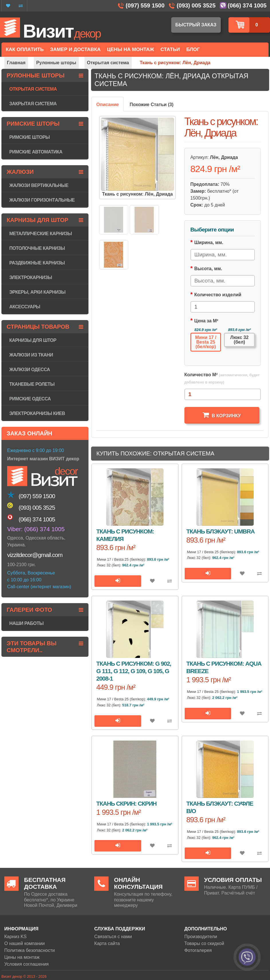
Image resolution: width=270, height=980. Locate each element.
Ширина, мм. (209, 242)
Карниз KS (15, 937)
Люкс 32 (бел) (239, 340)
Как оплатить (25, 49)
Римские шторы (29, 137)
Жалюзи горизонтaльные (42, 200)
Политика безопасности (29, 950)
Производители (201, 937)
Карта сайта (107, 943)
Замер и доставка (75, 49)
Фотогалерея (198, 950)
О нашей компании (24, 943)
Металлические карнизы (41, 234)
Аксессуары (25, 307)
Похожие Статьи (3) (152, 105)
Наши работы (26, 623)
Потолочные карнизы (37, 248)
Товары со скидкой (204, 943)
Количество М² (222, 378)
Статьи (170, 49)
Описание (107, 105)
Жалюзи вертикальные (39, 185)
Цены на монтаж (22, 957)
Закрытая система (33, 104)
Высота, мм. (208, 269)
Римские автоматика (36, 152)
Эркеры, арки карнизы (37, 292)
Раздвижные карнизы (37, 263)
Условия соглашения (26, 964)
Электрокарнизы (30, 277)
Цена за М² (206, 321)
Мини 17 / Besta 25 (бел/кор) (206, 342)
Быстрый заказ (196, 25)
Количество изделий (218, 295)
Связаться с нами (113, 937)
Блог (193, 49)
